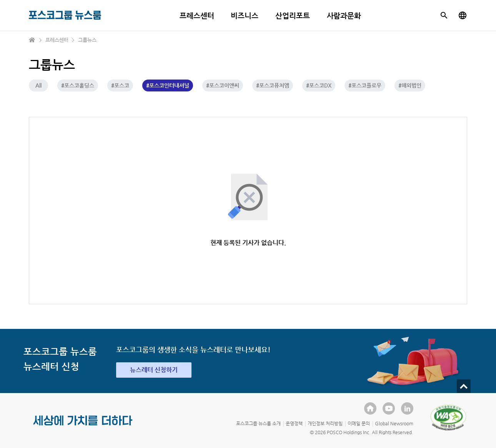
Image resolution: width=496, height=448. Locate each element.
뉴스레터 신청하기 (154, 370)
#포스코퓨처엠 (273, 85)
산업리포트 (293, 16)
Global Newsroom (394, 423)
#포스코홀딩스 (78, 85)
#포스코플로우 (365, 85)
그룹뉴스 (87, 40)
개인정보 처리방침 (325, 423)
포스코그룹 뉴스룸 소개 (258, 423)
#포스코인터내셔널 (168, 85)
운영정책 (294, 423)
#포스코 (120, 85)
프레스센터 (197, 16)
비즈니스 (245, 16)
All (38, 85)
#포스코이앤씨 (223, 85)
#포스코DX (319, 85)
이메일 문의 (359, 423)
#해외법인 (410, 85)
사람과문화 (344, 16)
